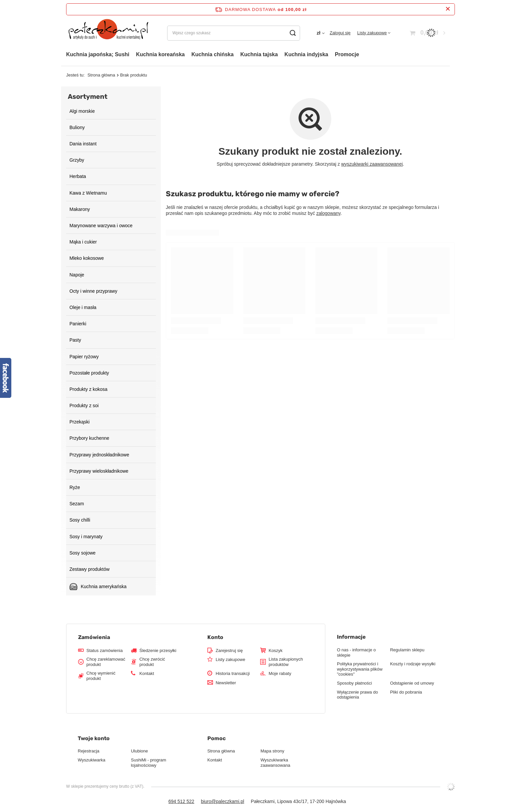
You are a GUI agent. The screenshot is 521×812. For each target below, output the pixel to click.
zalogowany (328, 213)
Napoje (77, 275)
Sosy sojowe (83, 553)
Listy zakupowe (372, 33)
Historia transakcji (233, 673)
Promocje (347, 54)
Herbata (78, 176)
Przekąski (80, 422)
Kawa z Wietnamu (88, 193)
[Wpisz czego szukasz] (234, 33)
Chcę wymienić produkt (101, 676)
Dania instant (83, 144)
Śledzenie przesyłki (158, 650)
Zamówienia (94, 637)
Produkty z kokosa (88, 389)
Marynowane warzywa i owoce (101, 226)
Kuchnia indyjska (306, 54)
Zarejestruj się (229, 650)
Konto (215, 637)
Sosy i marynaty (86, 537)
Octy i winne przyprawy (93, 291)
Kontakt (147, 673)
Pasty (75, 340)
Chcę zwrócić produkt (152, 662)
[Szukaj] (293, 33)
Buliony (77, 127)
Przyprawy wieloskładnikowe (99, 471)
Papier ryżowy (84, 357)
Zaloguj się (340, 33)
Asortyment (88, 96)
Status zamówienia (104, 650)
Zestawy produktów (90, 569)
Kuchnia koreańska (160, 54)
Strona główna (101, 75)
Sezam (77, 504)
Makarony (80, 209)
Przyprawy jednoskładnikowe (99, 455)
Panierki (78, 324)
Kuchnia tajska (259, 54)
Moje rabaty (280, 673)
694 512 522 (181, 801)
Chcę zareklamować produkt (106, 662)
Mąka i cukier (83, 242)
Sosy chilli (80, 520)
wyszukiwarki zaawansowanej (372, 164)
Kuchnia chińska (212, 54)
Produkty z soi (84, 406)
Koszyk (275, 650)
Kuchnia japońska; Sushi (98, 54)
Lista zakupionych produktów (286, 662)
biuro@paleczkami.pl (223, 801)
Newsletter (226, 683)
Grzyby (77, 160)
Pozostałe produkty (89, 373)
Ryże (75, 487)
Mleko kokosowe (87, 258)
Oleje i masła (83, 307)
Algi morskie (82, 111)
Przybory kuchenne (89, 438)
